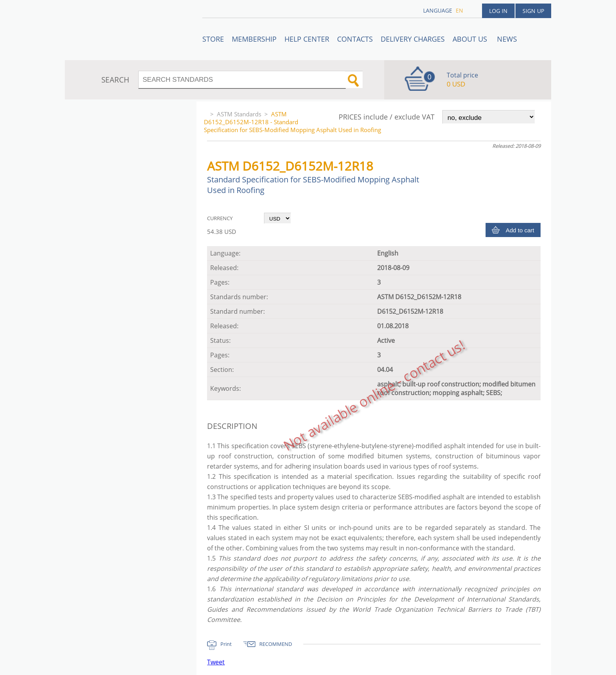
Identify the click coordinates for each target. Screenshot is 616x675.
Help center (307, 39)
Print (226, 644)
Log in (498, 11)
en (459, 10)
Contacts (355, 39)
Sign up (533, 11)
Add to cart (520, 230)
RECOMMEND (276, 644)
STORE (213, 39)
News (507, 39)
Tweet (216, 662)
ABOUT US (471, 39)
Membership (254, 39)
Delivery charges (413, 39)
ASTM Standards (239, 114)
